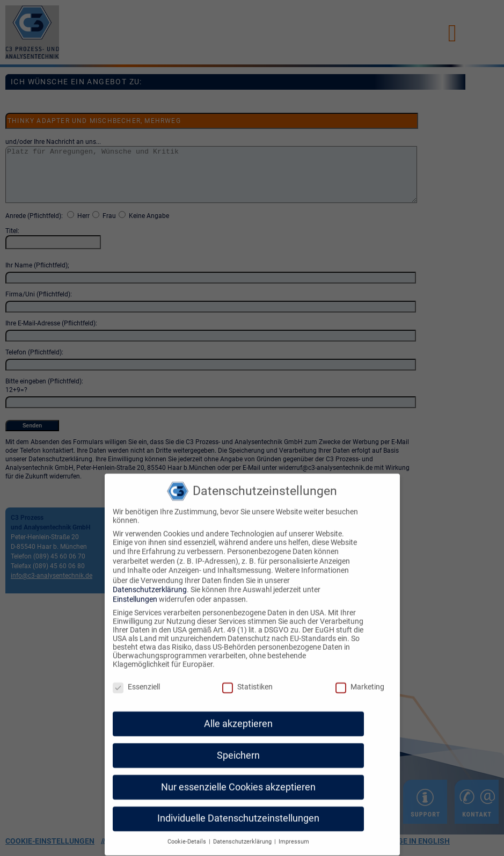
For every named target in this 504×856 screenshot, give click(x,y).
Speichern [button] (238, 746)
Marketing (360, 678)
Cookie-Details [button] (188, 833)
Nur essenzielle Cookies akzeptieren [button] (238, 778)
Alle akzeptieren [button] (238, 715)
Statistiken (247, 678)
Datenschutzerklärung (150, 581)
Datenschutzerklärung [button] (243, 833)
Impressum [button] (294, 833)
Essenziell (136, 678)
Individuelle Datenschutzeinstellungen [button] (238, 810)
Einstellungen (135, 591)
